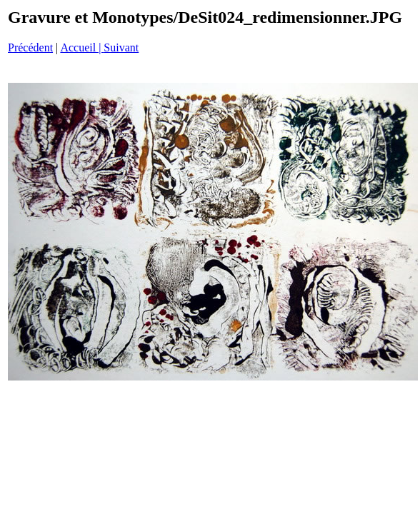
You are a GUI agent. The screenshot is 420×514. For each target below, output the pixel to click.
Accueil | (82, 47)
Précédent (30, 47)
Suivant (121, 47)
